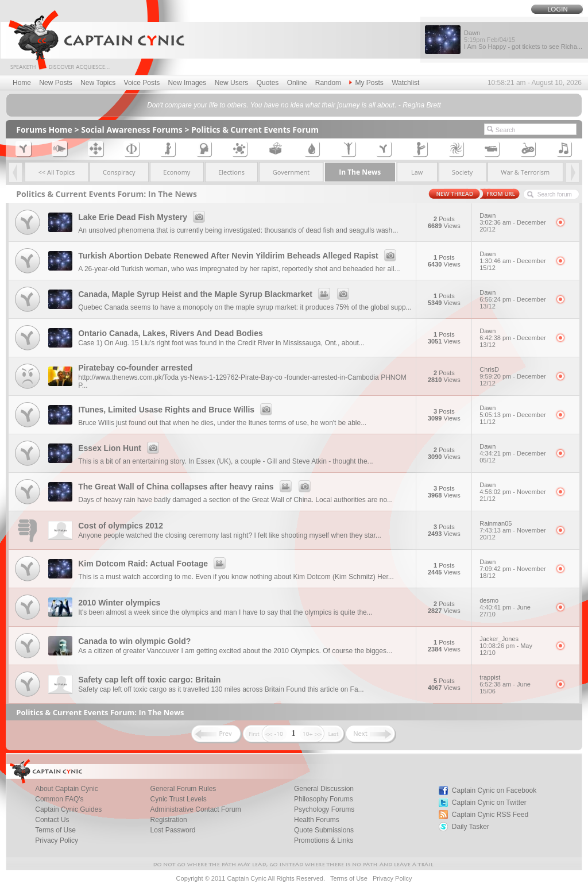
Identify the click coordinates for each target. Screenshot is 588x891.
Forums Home (44, 130)
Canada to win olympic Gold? (134, 641)
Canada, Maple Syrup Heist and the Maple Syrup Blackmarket (215, 294)
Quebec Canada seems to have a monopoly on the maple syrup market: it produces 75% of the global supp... (245, 307)
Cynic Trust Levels (179, 799)
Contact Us (52, 820)
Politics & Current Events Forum (255, 130)
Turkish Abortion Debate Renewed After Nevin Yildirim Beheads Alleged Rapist (239, 256)
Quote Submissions (324, 830)
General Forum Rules (183, 789)
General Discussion (324, 789)
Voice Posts (142, 83)
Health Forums (317, 820)
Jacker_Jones (514, 646)
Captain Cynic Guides (68, 809)
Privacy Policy (57, 840)
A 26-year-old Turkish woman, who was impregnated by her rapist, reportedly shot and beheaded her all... (239, 269)
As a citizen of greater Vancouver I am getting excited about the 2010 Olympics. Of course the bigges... (235, 651)
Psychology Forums (324, 809)
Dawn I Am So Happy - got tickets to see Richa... (523, 40)
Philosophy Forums (324, 799)
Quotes (268, 83)
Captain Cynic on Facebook (494, 790)
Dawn (514, 222)
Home (22, 83)
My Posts (366, 83)
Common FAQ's (59, 799)
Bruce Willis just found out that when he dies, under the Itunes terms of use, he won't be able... (222, 423)
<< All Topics (57, 172)
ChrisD (514, 376)
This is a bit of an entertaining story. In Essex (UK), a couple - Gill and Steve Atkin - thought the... (225, 461)
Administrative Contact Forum (196, 809)
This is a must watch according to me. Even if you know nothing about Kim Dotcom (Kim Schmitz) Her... (236, 577)
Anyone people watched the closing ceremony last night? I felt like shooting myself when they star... (230, 535)
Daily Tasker (471, 827)
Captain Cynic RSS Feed (490, 815)
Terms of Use (55, 830)
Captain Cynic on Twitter (489, 803)
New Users (232, 83)
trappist (514, 684)
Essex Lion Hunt (120, 448)
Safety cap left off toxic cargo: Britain (149, 680)
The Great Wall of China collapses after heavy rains (196, 487)
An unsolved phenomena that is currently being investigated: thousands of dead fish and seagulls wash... (238, 230)
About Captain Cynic (66, 789)
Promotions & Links (324, 840)
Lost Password (173, 830)
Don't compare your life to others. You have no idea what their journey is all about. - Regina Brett (294, 105)
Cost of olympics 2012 (121, 526)
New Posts (55, 83)
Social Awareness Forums (132, 130)
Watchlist (405, 83)
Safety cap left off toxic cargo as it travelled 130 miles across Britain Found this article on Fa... (221, 689)
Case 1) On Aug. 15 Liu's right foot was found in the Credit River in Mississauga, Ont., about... (221, 343)
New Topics (98, 83)
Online (297, 83)
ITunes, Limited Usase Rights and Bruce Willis (177, 410)
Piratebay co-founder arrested (135, 368)
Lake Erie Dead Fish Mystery (143, 217)
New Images (187, 83)
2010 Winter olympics (119, 603)
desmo (514, 607)
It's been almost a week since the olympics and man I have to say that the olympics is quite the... (225, 612)
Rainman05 (514, 530)
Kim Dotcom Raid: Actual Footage (154, 564)
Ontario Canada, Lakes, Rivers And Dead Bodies (171, 333)
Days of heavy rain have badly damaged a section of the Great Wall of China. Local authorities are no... (235, 500)
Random (328, 83)
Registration (169, 820)
